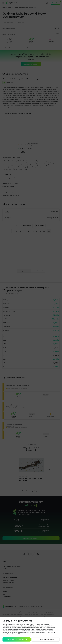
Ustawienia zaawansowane (45, 639)
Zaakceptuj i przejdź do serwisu (17, 639)
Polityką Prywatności (13, 634)
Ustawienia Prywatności (22, 632)
